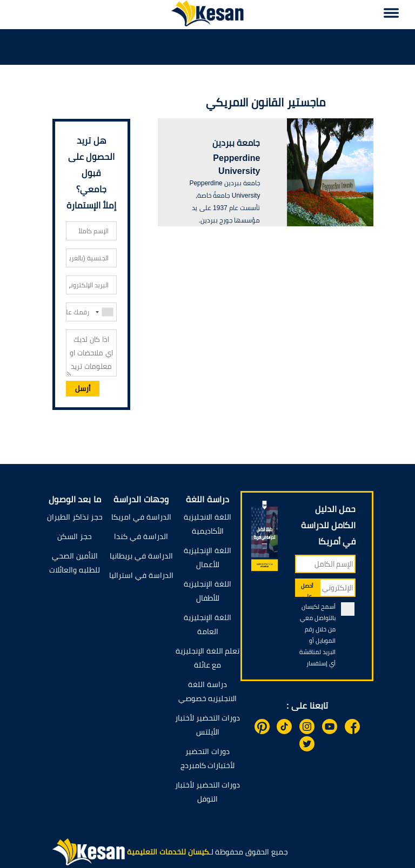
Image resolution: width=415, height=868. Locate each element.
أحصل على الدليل (307, 590)
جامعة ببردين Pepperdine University (236, 157)
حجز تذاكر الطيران (75, 517)
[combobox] (104, 312)
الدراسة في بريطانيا (141, 556)
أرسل (83, 389)
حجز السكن (75, 536)
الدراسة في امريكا (141, 517)
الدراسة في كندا (141, 536)
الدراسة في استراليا (141, 575)
